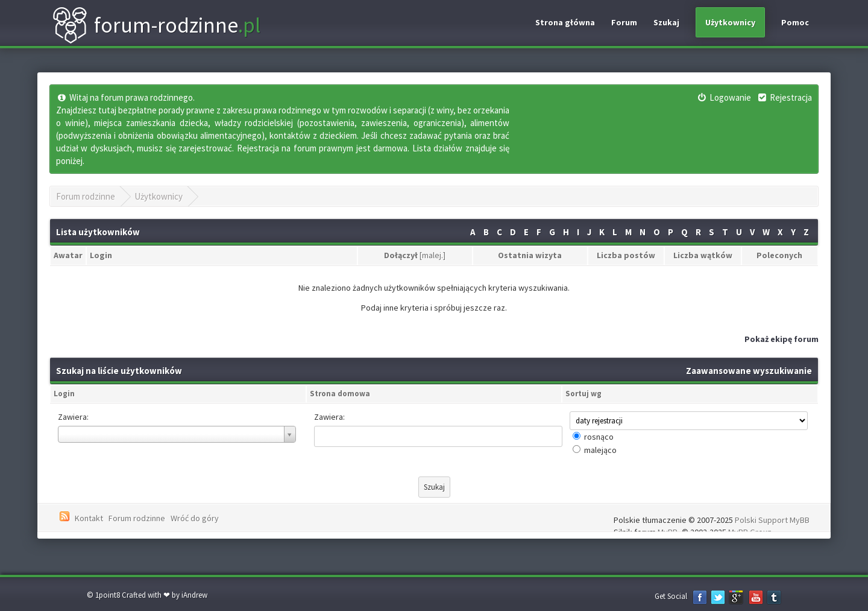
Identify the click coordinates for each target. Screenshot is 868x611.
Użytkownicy (730, 22)
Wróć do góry (195, 518)
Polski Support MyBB (772, 520)
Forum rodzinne (86, 196)
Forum (624, 22)
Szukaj (666, 22)
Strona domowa (340, 394)
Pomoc (795, 22)
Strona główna (565, 22)
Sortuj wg (583, 394)
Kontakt (89, 518)
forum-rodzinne (156, 25)
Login (64, 394)
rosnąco (599, 437)
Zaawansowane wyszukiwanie (749, 371)
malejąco (600, 450)
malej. (432, 255)
